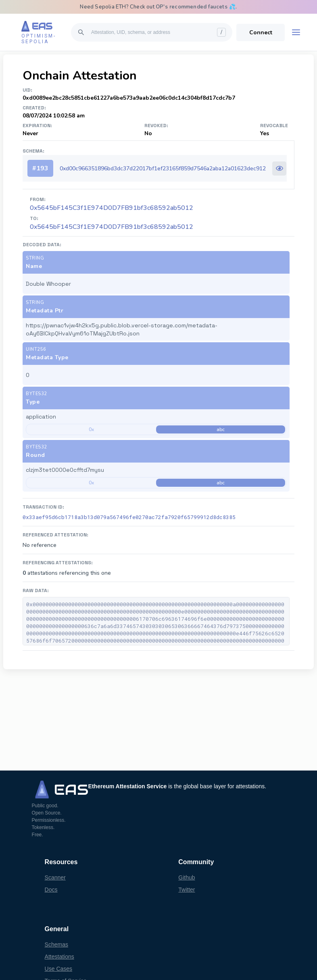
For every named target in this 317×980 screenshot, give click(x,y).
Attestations (59, 957)
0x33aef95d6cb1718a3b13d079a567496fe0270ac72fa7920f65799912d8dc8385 (129, 517)
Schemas (56, 944)
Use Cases (58, 969)
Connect (261, 32)
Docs (51, 890)
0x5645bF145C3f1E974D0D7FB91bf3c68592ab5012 (112, 227)
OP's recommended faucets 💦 (196, 7)
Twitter (187, 890)
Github (187, 877)
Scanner (55, 877)
